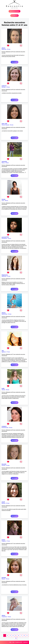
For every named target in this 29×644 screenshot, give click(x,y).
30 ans (10, 314)
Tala (3, 351)
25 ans (9, 238)
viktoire (3, 615)
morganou (4, 426)
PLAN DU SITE (19, 642)
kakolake (4, 578)
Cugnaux (4, 541)
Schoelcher (4, 238)
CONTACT (26, 642)
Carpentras (4, 617)
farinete (3, 199)
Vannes (3, 390)
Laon (3, 201)
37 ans (8, 352)
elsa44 (3, 502)
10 (16, 638)
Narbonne (4, 49)
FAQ (10, 642)
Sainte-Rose (4, 314)
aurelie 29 (4, 86)
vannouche (4, 161)
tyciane (3, 540)
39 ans (9, 49)
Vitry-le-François (5, 125)
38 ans (7, 163)
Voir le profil (14, 62)
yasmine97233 (5, 237)
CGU (13, 642)
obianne (4, 313)
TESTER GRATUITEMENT (15, 11)
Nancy (3, 163)
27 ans (8, 541)
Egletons (4, 352)
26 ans (12, 125)
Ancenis (4, 465)
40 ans (8, 87)
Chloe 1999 (4, 124)
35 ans (9, 276)
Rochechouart (5, 428)
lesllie (3, 388)
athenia (3, 48)
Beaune (3, 579)
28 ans (8, 390)
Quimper (4, 87)
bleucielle (4, 464)
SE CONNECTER (14, 16)
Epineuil (4, 503)
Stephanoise (5, 275)
